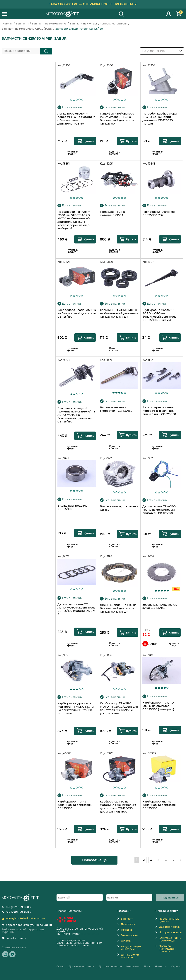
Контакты (133, 966)
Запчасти (22, 24)
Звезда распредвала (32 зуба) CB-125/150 (160, 606)
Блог (147, 966)
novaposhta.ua (90, 934)
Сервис (176, 966)
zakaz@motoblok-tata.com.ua (25, 918)
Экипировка (129, 935)
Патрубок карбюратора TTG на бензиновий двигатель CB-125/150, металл (160, 119)
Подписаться (170, 898)
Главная (7, 24)
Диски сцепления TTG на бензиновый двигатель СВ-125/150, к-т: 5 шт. (118, 608)
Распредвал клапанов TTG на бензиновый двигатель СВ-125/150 (77, 313)
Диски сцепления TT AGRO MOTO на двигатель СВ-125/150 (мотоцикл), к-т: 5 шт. (76, 609)
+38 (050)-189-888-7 (19, 912)
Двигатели (128, 924)
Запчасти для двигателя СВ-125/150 (79, 29)
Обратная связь (170, 927)
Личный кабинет (169, 14)
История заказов (170, 932)
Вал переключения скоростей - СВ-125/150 (116, 409)
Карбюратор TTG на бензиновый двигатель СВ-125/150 (74, 805)
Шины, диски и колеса (130, 956)
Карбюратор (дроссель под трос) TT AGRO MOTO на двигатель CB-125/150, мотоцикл (76, 708)
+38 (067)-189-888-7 (18, 907)
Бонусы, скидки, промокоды (170, 939)
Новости (161, 966)
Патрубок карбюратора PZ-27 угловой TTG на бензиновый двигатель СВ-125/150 (117, 119)
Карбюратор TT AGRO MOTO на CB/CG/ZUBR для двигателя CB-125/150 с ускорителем (119, 708)
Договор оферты (110, 966)
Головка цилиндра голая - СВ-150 (119, 508)
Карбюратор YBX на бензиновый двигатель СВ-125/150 (159, 805)
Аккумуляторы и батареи (131, 948)
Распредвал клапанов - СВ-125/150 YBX (159, 213)
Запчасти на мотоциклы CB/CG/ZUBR (27, 29)
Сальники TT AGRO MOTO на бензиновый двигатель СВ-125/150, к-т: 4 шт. (119, 313)
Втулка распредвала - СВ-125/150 (73, 507)
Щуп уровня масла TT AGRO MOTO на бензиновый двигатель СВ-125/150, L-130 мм (159, 315)
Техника (126, 930)
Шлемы (126, 941)
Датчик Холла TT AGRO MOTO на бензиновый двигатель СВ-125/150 (159, 510)
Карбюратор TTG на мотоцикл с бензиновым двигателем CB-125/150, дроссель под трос (118, 807)
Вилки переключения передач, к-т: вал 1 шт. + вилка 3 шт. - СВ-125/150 (159, 411)
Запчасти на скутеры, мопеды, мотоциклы (98, 24)
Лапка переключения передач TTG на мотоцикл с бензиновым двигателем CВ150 (76, 119)
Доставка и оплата (82, 966)
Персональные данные (169, 920)
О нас (60, 966)
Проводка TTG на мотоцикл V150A (112, 213)
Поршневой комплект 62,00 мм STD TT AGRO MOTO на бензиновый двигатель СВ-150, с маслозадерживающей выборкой (74, 220)
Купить (89, 141)
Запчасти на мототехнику (49, 24)
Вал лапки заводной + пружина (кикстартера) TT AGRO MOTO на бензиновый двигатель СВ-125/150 (76, 415)
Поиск (46, 51)
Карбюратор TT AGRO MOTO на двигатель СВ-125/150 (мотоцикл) (158, 706)
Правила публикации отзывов (167, 949)
